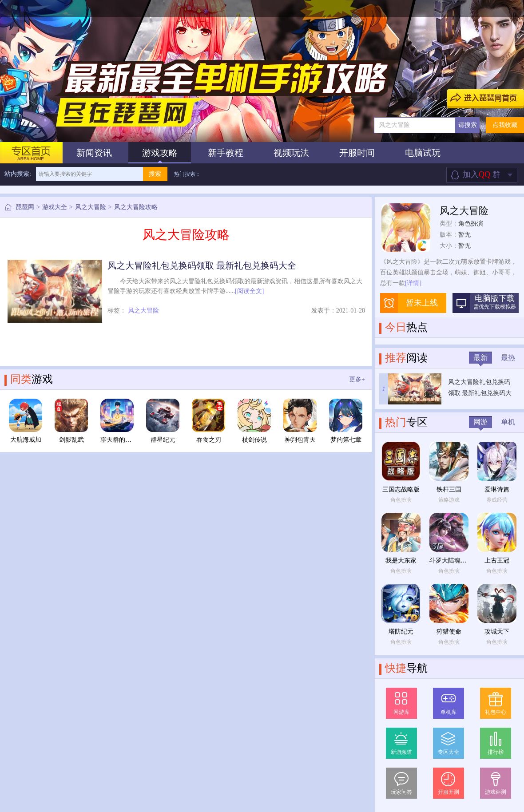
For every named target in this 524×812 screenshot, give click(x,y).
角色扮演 (471, 224)
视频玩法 (291, 153)
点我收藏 (505, 125)
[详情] (413, 283)
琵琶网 (25, 207)
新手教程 (226, 153)
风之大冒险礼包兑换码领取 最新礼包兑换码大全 (202, 265)
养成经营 (497, 500)
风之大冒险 (91, 207)
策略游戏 (449, 500)
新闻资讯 (94, 153)
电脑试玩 (423, 153)
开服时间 (357, 153)
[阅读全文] (249, 291)
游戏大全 (55, 207)
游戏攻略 (160, 153)
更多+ (357, 379)
